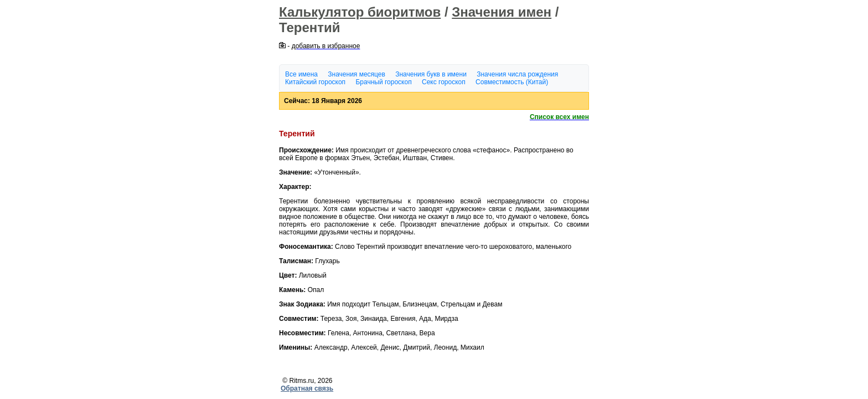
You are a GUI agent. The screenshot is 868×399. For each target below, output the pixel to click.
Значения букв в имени (431, 74)
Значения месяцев (356, 74)
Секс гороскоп (444, 82)
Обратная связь (307, 388)
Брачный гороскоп (383, 82)
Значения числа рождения (517, 74)
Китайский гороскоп (315, 82)
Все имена (301, 74)
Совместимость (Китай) (512, 82)
